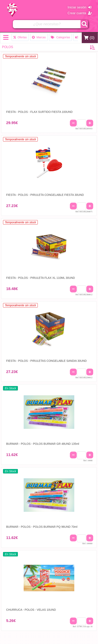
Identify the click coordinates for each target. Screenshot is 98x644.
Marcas (39, 37)
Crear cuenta (80, 13)
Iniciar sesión (80, 7)
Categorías (60, 37)
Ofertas (20, 37)
